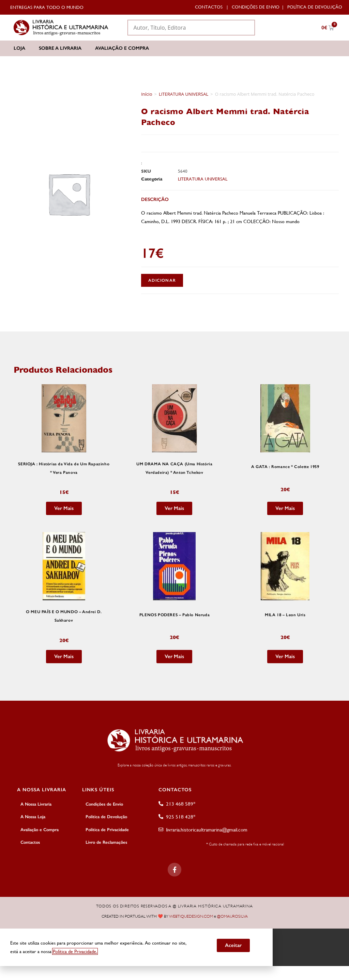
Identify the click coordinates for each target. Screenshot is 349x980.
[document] (174, 946)
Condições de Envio (256, 7)
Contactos (209, 7)
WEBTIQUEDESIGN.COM (191, 916)
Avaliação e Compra (122, 48)
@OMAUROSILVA (232, 916)
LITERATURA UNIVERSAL (184, 94)
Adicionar (162, 280)
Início (147, 94)
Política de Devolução (315, 7)
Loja (19, 48)
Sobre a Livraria (60, 48)
